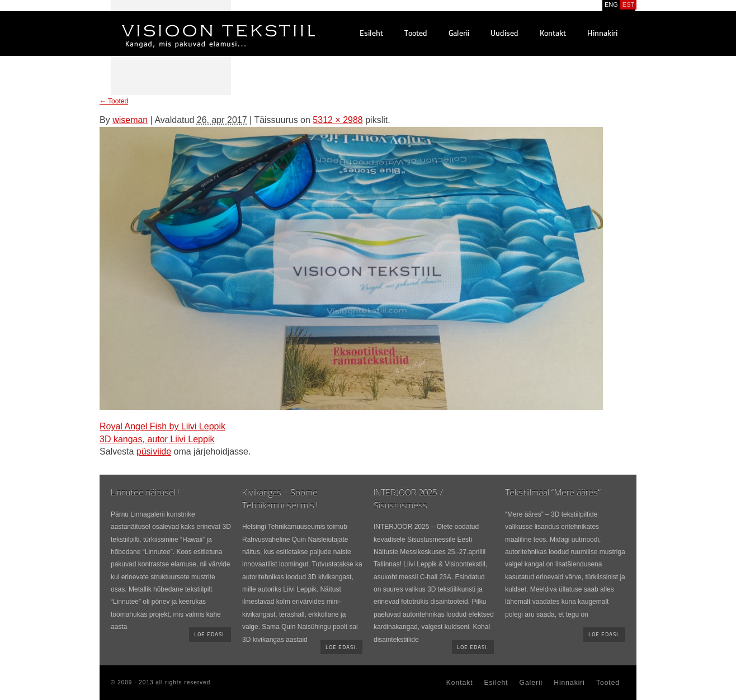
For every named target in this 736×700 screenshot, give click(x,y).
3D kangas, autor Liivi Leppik (157, 439)
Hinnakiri (602, 34)
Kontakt (553, 34)
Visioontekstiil (193, 23)
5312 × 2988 (338, 120)
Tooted (416, 34)
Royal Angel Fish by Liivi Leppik (162, 426)
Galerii (459, 34)
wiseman (130, 120)
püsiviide (154, 451)
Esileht (371, 34)
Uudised (504, 34)
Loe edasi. (210, 635)
